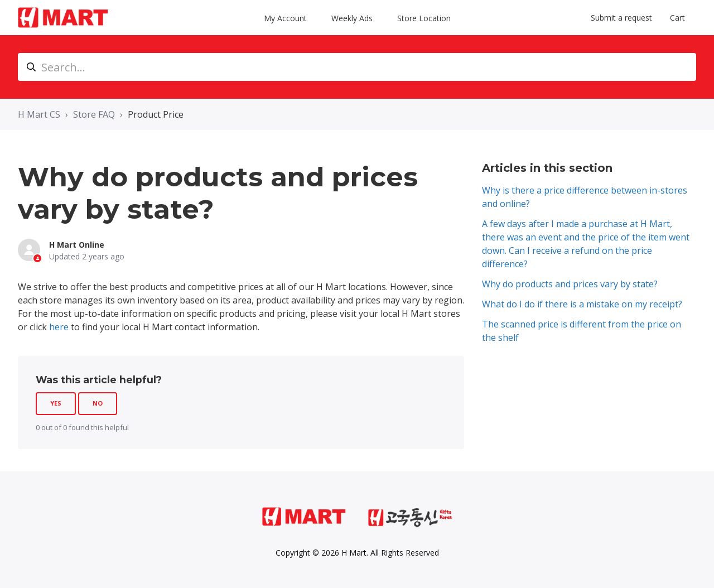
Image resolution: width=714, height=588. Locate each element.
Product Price (156, 114)
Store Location (424, 18)
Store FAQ (94, 114)
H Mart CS (39, 114)
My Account (286, 18)
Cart (677, 18)
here (59, 327)
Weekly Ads (353, 18)
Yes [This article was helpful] (56, 403)
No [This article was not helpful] (98, 403)
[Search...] (357, 67)
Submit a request (621, 18)
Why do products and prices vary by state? (570, 284)
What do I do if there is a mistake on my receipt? (582, 304)
